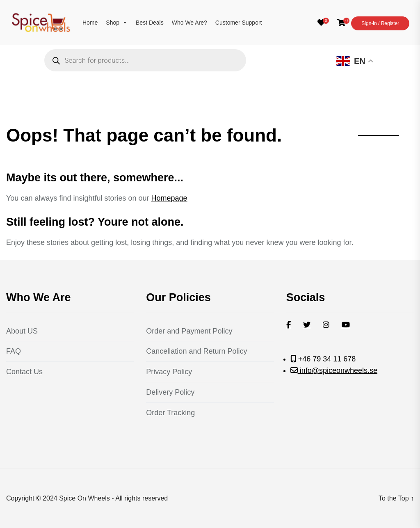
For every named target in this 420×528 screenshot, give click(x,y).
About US (22, 331)
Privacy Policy (169, 372)
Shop (117, 23)
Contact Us (24, 372)
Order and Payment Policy (189, 331)
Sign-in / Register (380, 23)
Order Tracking (170, 413)
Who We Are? (189, 23)
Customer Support (239, 23)
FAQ (14, 351)
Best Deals (150, 23)
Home (90, 23)
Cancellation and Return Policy (196, 351)
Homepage (169, 198)
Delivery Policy (170, 392)
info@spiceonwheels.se (338, 370)
